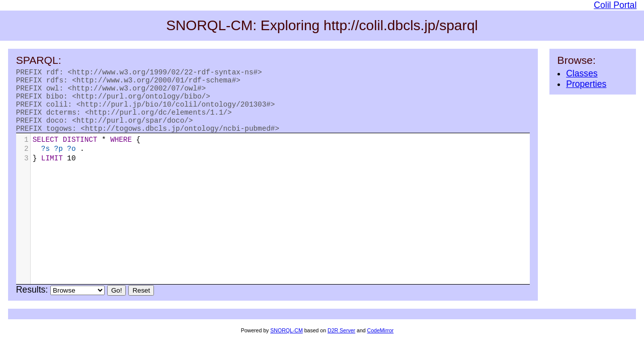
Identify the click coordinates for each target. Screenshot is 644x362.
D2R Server (341, 342)
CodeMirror (381, 342)
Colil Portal (615, 5)
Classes (582, 73)
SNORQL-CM (286, 342)
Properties (586, 84)
